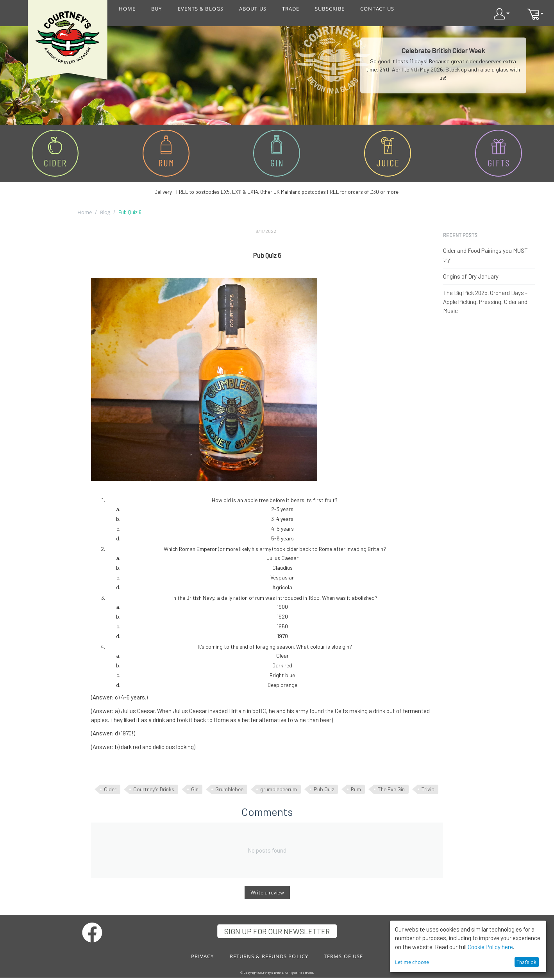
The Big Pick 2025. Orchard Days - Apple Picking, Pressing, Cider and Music (485, 301)
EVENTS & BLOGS (201, 9)
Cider (110, 789)
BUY (156, 9)
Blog (105, 212)
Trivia (428, 789)
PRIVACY (203, 956)
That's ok (526, 962)
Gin (195, 789)
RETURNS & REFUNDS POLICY (269, 956)
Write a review (267, 892)
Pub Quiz (324, 789)
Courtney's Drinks (154, 789)
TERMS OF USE (343, 956)
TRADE (291, 9)
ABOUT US (253, 9)
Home (85, 212)
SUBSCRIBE (330, 9)
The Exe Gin (391, 789)
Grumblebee (229, 789)
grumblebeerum (279, 789)
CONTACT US (377, 9)
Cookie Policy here (490, 947)
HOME (127, 9)
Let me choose (412, 962)
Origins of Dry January (471, 276)
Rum (356, 789)
